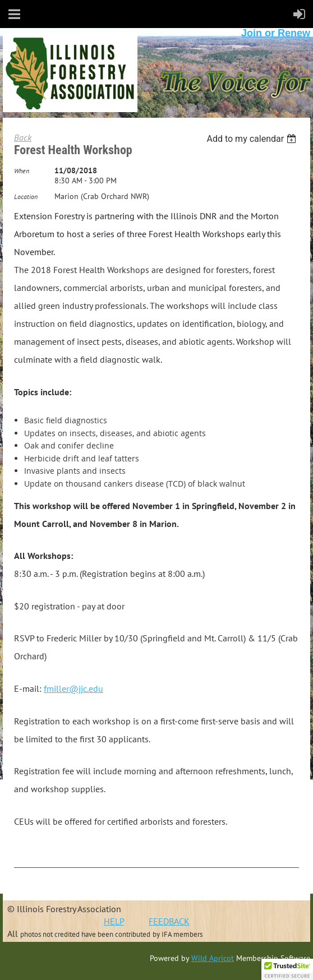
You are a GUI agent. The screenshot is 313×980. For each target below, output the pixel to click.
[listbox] (253, 139)
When (22, 171)
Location (26, 197)
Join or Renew (276, 33)
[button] (287, 969)
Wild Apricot (213, 958)
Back (23, 137)
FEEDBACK (169, 921)
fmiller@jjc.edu (73, 688)
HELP (114, 921)
